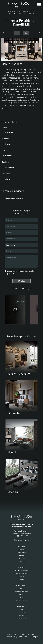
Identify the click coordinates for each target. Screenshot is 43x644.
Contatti (22, 561)
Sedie (21, 579)
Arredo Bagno (22, 600)
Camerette (22, 618)
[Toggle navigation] (39, 5)
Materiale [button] (6, 139)
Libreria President (27, 14)
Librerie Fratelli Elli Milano (14, 198)
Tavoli (22, 577)
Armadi (21, 615)
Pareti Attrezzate (21, 592)
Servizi (22, 550)
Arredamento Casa (25, 12)
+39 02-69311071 (23, 540)
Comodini (22, 613)
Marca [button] (4, 127)
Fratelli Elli (9, 132)
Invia (21, 281)
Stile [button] (4, 150)
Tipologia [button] (6, 162)
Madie (22, 595)
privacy (10, 274)
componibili (9, 167)
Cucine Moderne (21, 571)
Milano (8, 179)
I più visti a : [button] (6, 174)
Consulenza (22, 553)
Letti (21, 610)
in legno (8, 144)
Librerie (12, 14)
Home (11, 12)
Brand (21, 556)
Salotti (22, 597)
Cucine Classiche (22, 574)
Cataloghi (21, 558)
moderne (8, 156)
